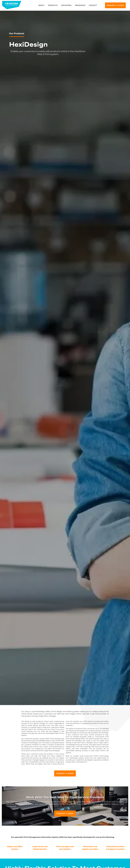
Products (53, 5)
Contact (93, 5)
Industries (66, 5)
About (41, 5)
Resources (80, 5)
